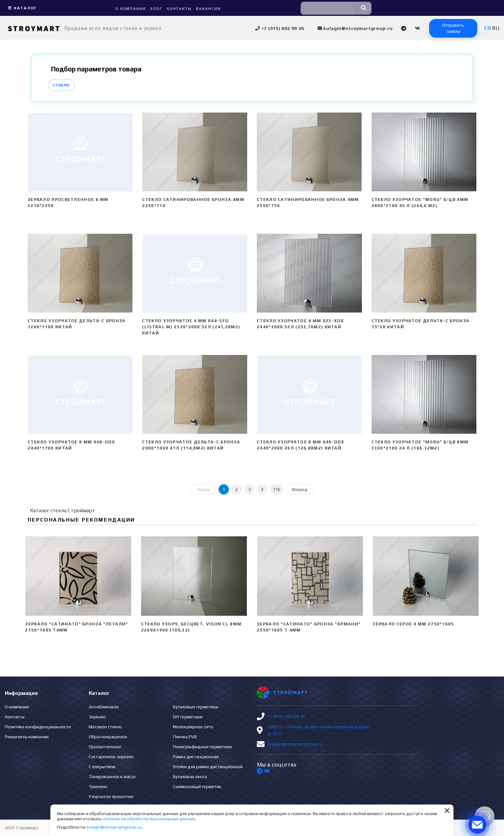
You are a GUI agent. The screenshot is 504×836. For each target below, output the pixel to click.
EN (487, 28)
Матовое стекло (105, 727)
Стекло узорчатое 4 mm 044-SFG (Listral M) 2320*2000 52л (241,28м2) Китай (191, 327)
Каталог (22, 8)
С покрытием (102, 767)
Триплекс (98, 786)
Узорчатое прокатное (111, 796)
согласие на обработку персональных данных (149, 819)
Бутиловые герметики (196, 707)
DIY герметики (188, 717)
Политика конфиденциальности (38, 727)
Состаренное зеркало (111, 757)
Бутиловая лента (190, 777)
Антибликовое (104, 707)
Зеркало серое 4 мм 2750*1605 (413, 624)
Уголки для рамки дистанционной (208, 767)
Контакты (15, 717)
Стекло (61, 85)
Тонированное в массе (112, 777)
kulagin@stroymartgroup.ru (295, 744)
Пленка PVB (185, 737)
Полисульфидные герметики (202, 747)
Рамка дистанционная (196, 757)
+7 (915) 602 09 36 (286, 716)
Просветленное (105, 747)
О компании (17, 707)
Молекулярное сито (193, 727)
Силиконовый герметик (197, 786)
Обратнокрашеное (108, 737)
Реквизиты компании (27, 737)
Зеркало (97, 717)
